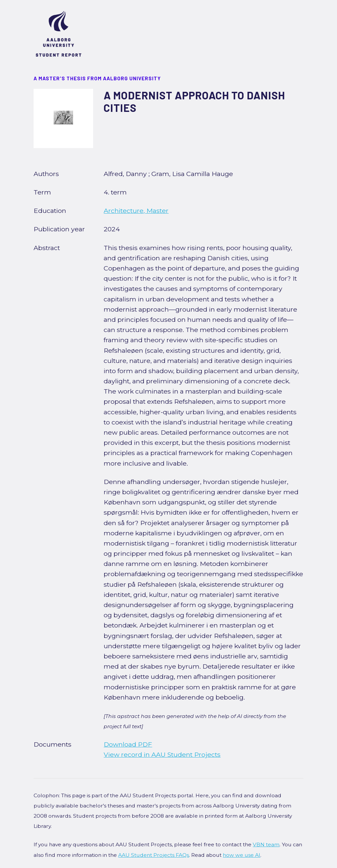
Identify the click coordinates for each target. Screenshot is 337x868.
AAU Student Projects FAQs (154, 855)
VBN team (266, 844)
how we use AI (242, 855)
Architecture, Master (136, 211)
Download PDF (128, 744)
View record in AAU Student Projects (162, 754)
